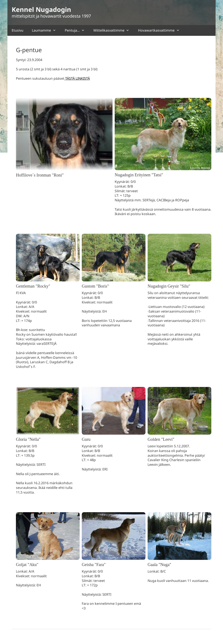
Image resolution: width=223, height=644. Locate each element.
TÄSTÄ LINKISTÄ (77, 78)
